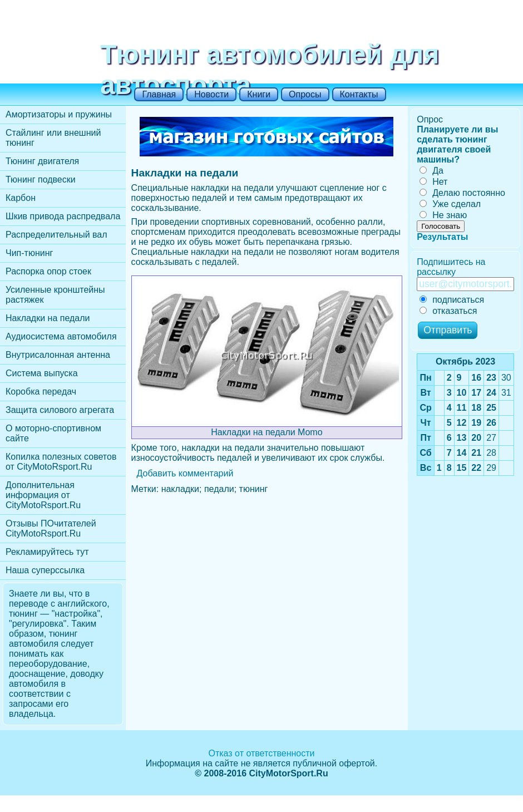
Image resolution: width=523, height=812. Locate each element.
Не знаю (443, 215)
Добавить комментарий (185, 473)
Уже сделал (450, 204)
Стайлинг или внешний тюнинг (53, 138)
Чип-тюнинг (29, 253)
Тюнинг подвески (41, 179)
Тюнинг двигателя (42, 161)
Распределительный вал (56, 235)
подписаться (452, 300)
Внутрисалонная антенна (58, 355)
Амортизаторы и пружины (59, 114)
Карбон (21, 198)
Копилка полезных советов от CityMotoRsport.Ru (61, 462)
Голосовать (441, 226)
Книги (259, 94)
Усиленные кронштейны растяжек (55, 295)
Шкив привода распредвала (63, 216)
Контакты (359, 94)
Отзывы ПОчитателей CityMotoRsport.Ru (51, 528)
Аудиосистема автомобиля (61, 336)
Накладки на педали (48, 318)
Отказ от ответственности (261, 753)
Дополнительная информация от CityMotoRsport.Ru (43, 495)
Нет (433, 182)
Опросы (305, 94)
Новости (211, 94)
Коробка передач (41, 392)
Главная (159, 94)
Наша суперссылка (45, 570)
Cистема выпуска (42, 373)
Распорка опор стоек (48, 271)
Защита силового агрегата (60, 410)
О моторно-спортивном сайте (53, 433)
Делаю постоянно (462, 193)
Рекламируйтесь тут (47, 552)
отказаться (448, 311)
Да (431, 171)
